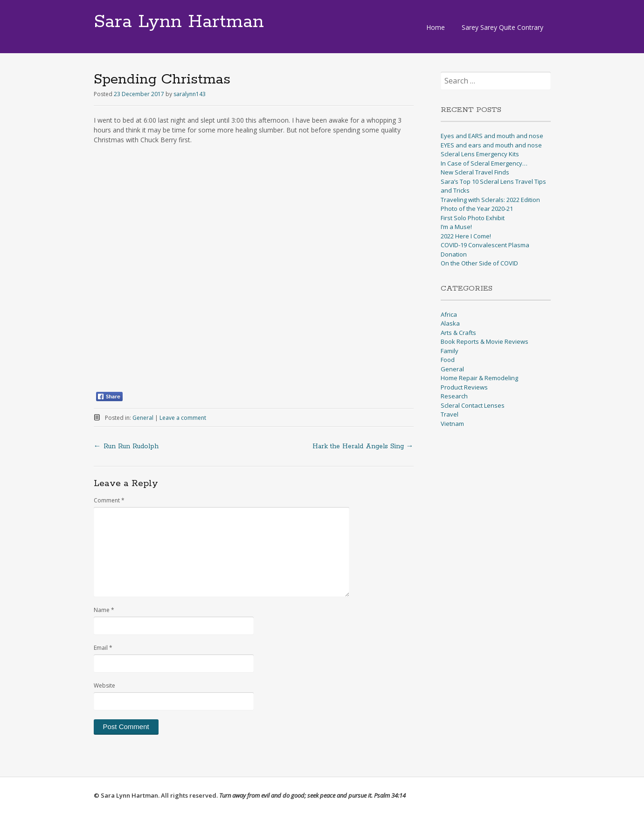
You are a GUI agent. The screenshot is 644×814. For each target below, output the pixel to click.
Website (104, 685)
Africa (449, 314)
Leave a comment (183, 418)
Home (436, 27)
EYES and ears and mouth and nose (491, 145)
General (143, 418)
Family (450, 351)
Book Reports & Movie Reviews (485, 341)
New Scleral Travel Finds (475, 172)
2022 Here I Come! (466, 236)
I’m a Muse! (456, 227)
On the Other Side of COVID (479, 263)
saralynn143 (190, 94)
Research (454, 396)
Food (448, 360)
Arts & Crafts (458, 333)
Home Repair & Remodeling (479, 378)
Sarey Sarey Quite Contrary (502, 27)
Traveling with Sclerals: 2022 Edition (490, 200)
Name (104, 610)
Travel (450, 414)
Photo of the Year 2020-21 (477, 209)
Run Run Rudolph (126, 446)
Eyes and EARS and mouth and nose (492, 136)
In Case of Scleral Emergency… (484, 163)
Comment (109, 500)
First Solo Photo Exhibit (473, 218)
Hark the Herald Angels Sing (363, 446)
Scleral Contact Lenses (473, 405)
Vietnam (452, 424)
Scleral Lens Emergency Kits (480, 154)
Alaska (450, 323)
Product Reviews (464, 387)
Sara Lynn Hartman (179, 22)
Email (103, 648)
